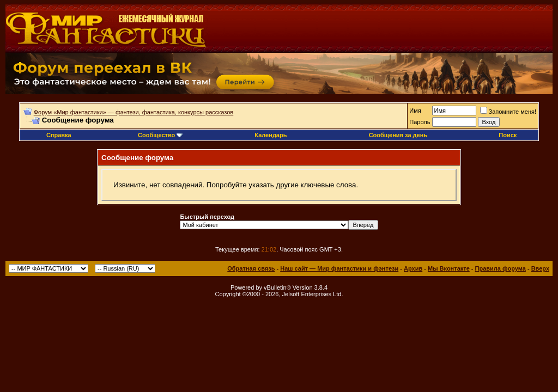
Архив (413, 268)
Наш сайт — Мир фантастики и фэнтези (339, 268)
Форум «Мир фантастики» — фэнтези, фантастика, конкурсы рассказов (134, 112)
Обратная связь (251, 268)
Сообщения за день (398, 135)
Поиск (508, 135)
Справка (59, 135)
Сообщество (160, 135)
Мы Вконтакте (449, 268)
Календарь (271, 135)
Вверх (540, 268)
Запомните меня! (508, 112)
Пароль (420, 122)
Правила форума (501, 268)
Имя (415, 111)
